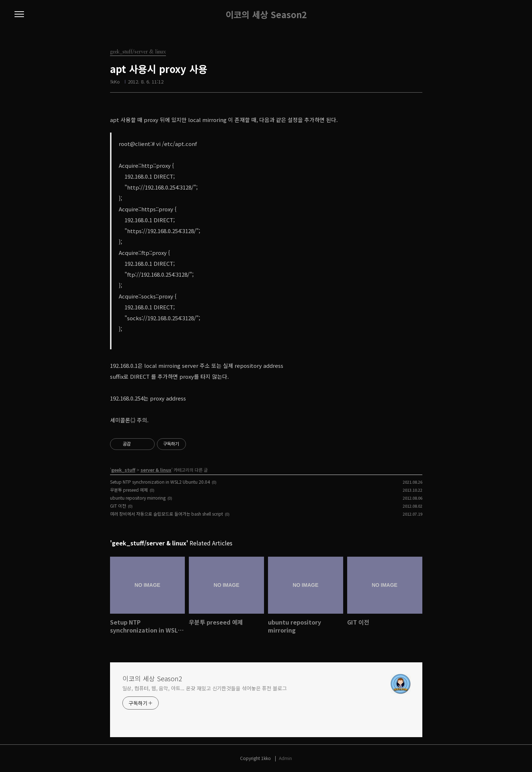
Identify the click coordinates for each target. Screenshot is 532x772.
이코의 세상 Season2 (266, 15)
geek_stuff (123, 470)
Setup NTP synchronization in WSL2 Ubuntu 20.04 (160, 482)
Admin (285, 758)
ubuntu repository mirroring (138, 498)
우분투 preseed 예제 (129, 490)
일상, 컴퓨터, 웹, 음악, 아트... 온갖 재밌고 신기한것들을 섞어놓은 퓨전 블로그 (205, 688)
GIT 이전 (118, 506)
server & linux (156, 470)
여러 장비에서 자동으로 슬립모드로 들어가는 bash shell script (166, 514)
